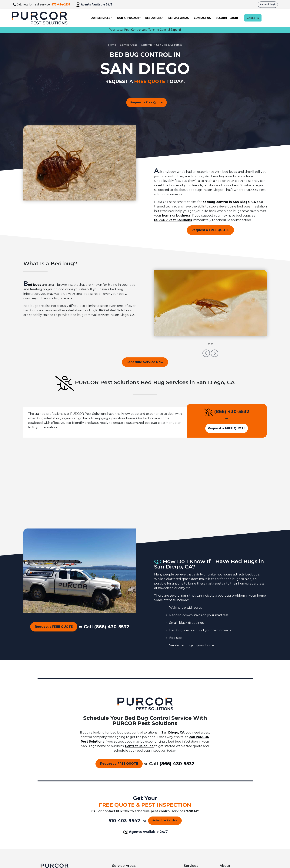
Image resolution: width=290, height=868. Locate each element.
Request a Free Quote (147, 102)
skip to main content (2, 0)
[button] (207, 355)
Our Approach (128, 18)
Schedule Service (165, 820)
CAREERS (253, 18)
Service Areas (179, 18)
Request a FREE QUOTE (210, 230)
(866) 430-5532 (232, 411)
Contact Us (202, 18)
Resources (153, 18)
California (147, 45)
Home (112, 45)
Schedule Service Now (145, 362)
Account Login (268, 4)
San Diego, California (169, 45)
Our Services (100, 18)
